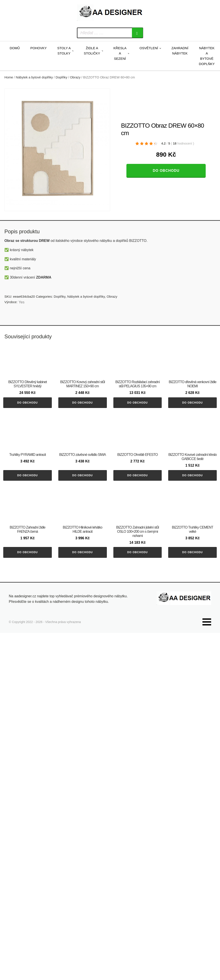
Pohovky (39, 48)
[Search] (137, 33)
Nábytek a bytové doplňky (207, 56)
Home (9, 77)
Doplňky (61, 77)
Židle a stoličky (92, 51)
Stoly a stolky (64, 51)
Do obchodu (166, 171)
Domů (15, 48)
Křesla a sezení (120, 53)
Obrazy (75, 77)
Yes (22, 302)
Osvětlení (149, 48)
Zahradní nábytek (180, 51)
